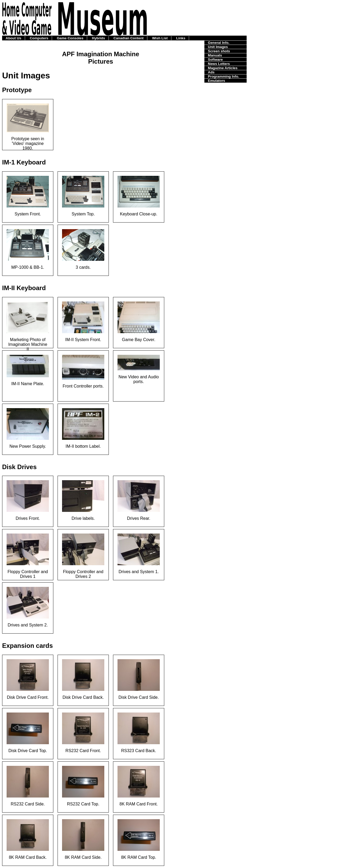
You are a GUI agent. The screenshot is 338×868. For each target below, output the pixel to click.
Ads (211, 72)
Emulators (216, 81)
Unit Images (218, 47)
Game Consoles (70, 38)
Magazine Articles (223, 68)
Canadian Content (129, 38)
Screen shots (219, 51)
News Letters (219, 64)
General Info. (219, 43)
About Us (13, 38)
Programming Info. (223, 76)
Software (215, 60)
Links (181, 38)
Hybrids (98, 38)
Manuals (215, 55)
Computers (39, 38)
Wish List (160, 38)
